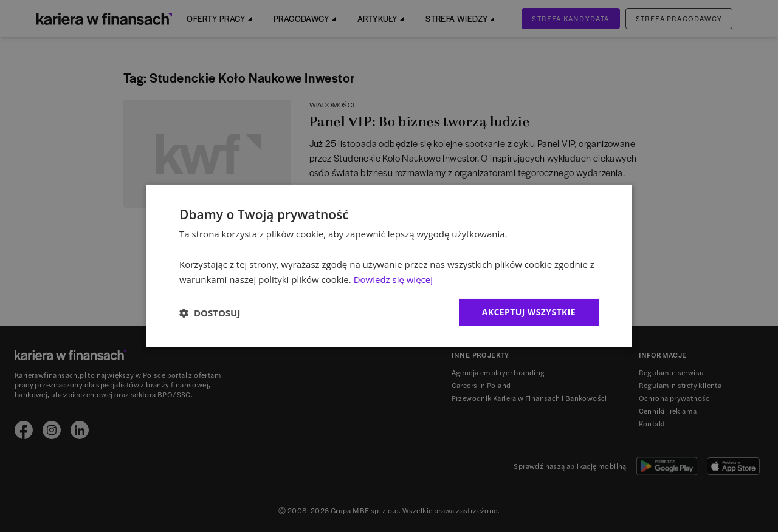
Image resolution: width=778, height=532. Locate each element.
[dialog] (389, 266)
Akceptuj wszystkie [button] (529, 312)
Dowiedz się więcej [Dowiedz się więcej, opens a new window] (393, 279)
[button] (210, 313)
